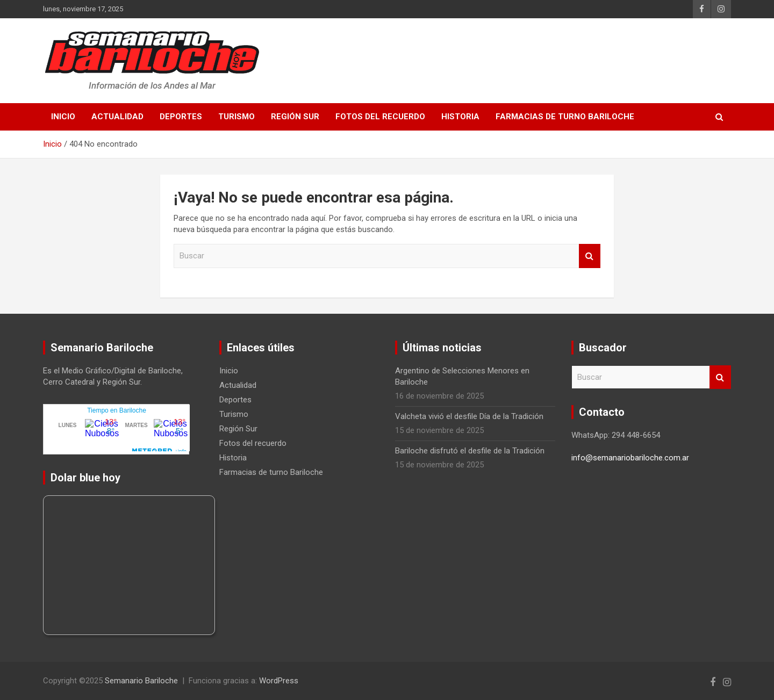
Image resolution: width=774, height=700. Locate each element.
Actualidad (117, 117)
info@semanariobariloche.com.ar (630, 458)
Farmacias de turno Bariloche (565, 117)
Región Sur (295, 117)
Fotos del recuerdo (380, 117)
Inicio (63, 117)
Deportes (181, 117)
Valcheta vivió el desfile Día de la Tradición (469, 416)
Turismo (236, 117)
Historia (460, 117)
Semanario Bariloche (141, 681)
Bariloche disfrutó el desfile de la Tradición (470, 451)
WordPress (279, 681)
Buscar (590, 256)
